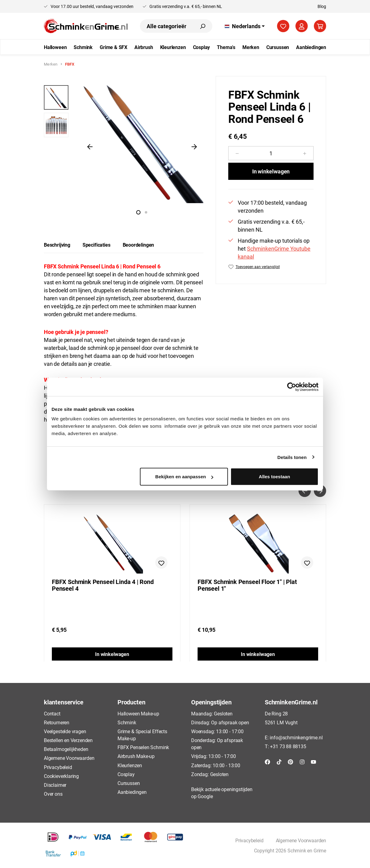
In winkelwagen (271, 171)
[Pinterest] (291, 761)
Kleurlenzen (130, 765)
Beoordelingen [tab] (139, 245)
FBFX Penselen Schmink (143, 747)
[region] (124, 146)
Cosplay (126, 774)
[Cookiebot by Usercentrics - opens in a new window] (292, 387)
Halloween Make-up (138, 713)
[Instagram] (302, 761)
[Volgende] (194, 146)
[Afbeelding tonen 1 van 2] (138, 212)
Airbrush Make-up (136, 756)
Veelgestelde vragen (65, 731)
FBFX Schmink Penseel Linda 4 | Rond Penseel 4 (103, 585)
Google (205, 796)
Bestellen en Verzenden (68, 740)
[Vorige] (90, 146)
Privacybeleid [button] (249, 840)
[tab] (57, 245)
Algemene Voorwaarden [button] (301, 840)
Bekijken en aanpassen (184, 477)
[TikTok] (279, 761)
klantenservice (64, 702)
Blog (322, 6)
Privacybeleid (58, 767)
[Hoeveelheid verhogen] (305, 153)
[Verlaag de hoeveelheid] (237, 153)
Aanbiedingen (132, 792)
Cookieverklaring (61, 776)
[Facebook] (268, 761)
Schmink (127, 722)
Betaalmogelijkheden (66, 749)
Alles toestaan (275, 477)
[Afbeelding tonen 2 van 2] (146, 212)
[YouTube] (314, 761)
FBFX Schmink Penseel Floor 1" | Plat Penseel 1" (247, 585)
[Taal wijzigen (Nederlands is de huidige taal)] (245, 26)
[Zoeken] (202, 26)
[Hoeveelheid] (271, 153)
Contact (52, 713)
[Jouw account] (302, 26)
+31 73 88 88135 (288, 746)
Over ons (53, 794)
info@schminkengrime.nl (296, 737)
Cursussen (129, 783)
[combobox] (166, 26)
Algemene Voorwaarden (69, 758)
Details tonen (292, 457)
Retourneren (57, 722)
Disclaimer (55, 785)
